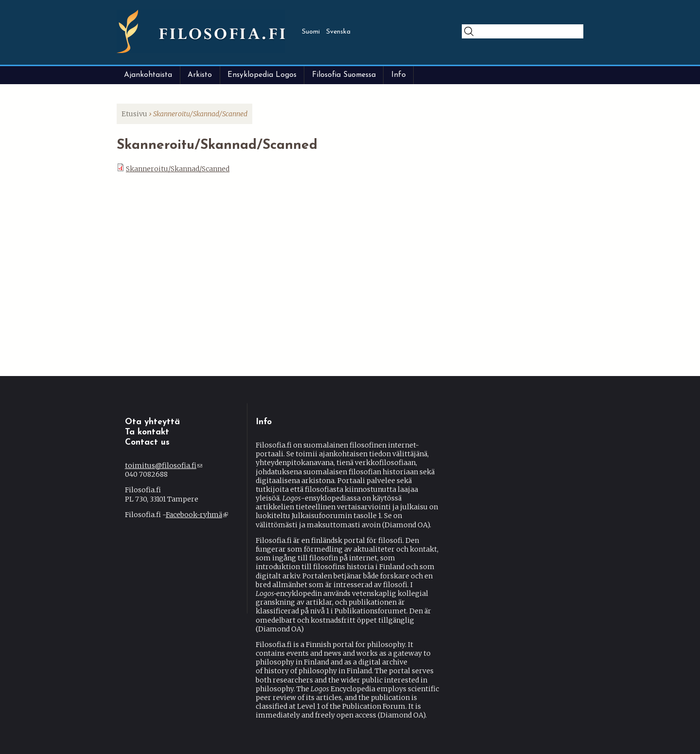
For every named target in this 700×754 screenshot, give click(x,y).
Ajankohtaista (148, 75)
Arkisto (200, 75)
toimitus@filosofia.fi (164, 466)
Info (399, 75)
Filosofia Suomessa (344, 75)
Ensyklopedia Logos (262, 75)
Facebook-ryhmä (197, 515)
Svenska (338, 32)
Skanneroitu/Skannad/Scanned (178, 169)
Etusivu (134, 114)
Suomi (311, 32)
